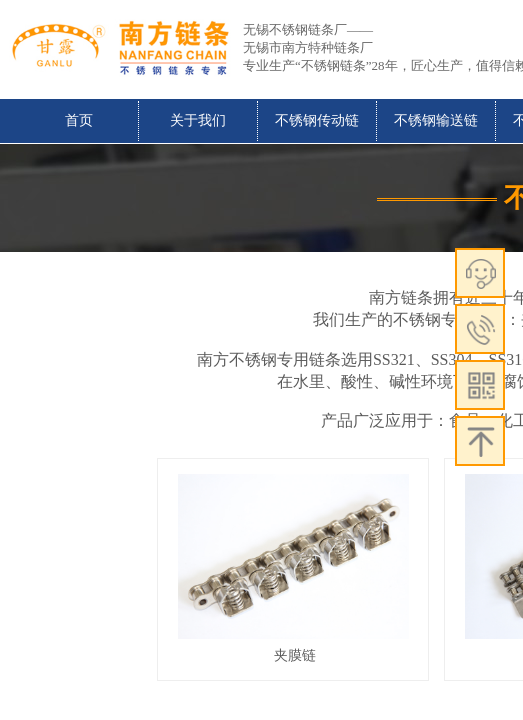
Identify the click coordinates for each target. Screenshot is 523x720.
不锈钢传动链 (317, 120)
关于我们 (198, 120)
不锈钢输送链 (436, 120)
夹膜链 (295, 655)
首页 (79, 120)
